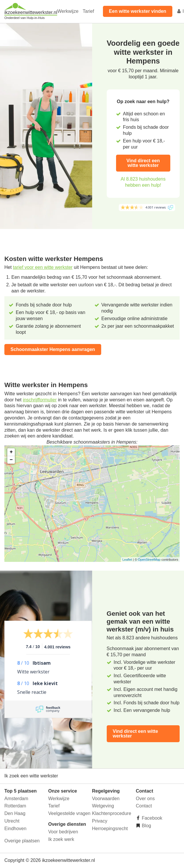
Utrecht (12, 821)
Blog (146, 826)
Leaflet (127, 560)
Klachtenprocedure (112, 813)
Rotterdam (15, 806)
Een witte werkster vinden (138, 11)
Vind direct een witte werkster (143, 163)
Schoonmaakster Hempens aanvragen (53, 349)
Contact (144, 806)
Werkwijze (68, 11)
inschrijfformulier (40, 400)
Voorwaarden (106, 799)
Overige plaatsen (22, 841)
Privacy (100, 821)
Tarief (88, 11)
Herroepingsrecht (110, 829)
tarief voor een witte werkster (43, 267)
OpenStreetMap (149, 560)
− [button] (11, 460)
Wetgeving (103, 806)
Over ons (145, 799)
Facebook (151, 818)
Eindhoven (15, 829)
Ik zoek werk (61, 839)
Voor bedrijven (63, 832)
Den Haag (15, 813)
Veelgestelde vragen (69, 813)
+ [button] (11, 452)
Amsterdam (16, 799)
